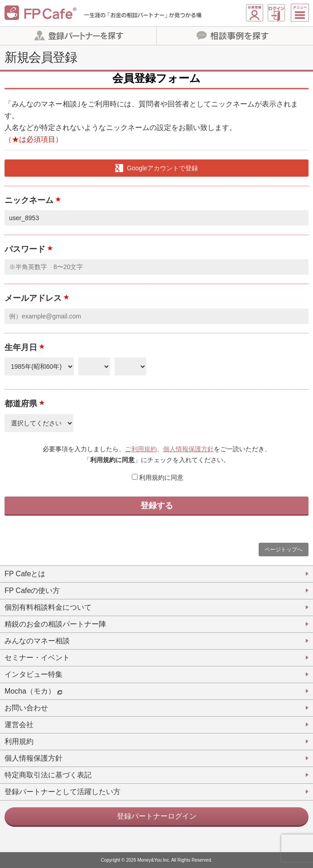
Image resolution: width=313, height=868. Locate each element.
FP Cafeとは (25, 574)
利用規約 (19, 741)
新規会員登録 (255, 13)
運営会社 (19, 725)
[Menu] (300, 13)
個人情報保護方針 (188, 449)
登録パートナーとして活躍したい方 (63, 792)
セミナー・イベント (37, 658)
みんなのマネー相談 (37, 641)
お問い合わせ (26, 708)
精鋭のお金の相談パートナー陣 (55, 624)
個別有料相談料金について (48, 607)
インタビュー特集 (34, 674)
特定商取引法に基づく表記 (48, 775)
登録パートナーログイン (157, 816)
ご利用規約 (141, 449)
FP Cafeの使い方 (32, 591)
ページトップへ (284, 550)
